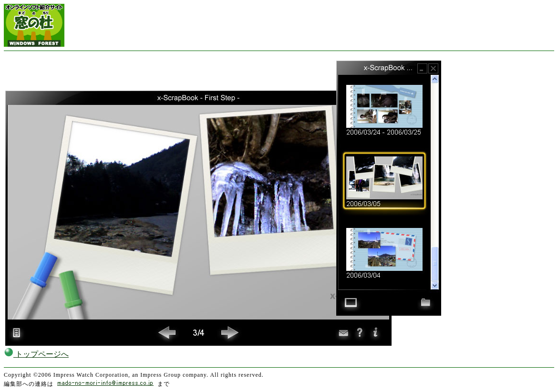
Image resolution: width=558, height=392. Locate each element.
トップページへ (36, 354)
